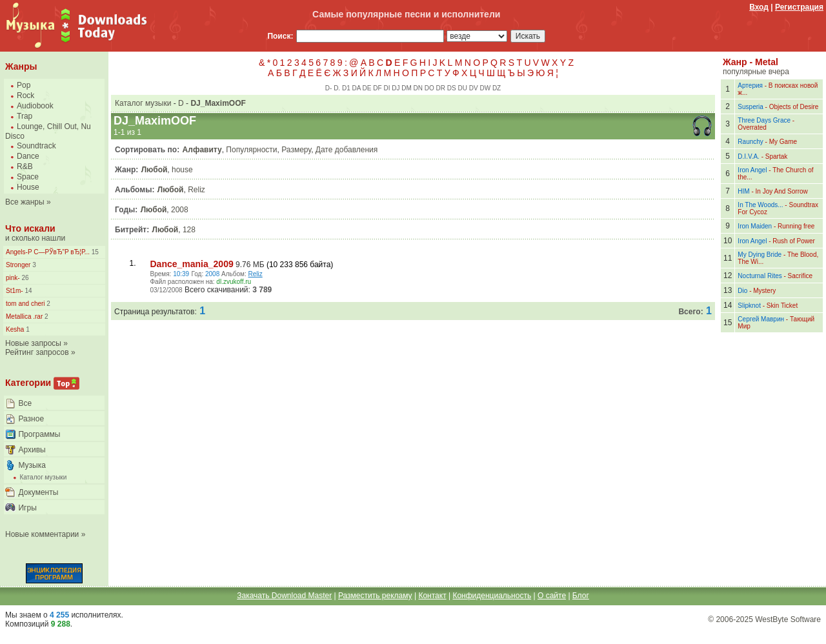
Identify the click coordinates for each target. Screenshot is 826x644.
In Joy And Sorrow (782, 191)
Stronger (18, 265)
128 (189, 230)
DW (485, 88)
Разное (31, 419)
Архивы (32, 450)
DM (407, 88)
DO (429, 88)
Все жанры (25, 202)
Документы (38, 492)
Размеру (296, 150)
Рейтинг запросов (37, 352)
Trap (25, 116)
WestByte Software (788, 619)
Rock (25, 96)
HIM (743, 191)
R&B (25, 166)
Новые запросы (33, 343)
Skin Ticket (782, 306)
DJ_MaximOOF (218, 103)
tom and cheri (25, 304)
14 (28, 291)
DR (441, 88)
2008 (180, 210)
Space (28, 177)
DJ (396, 88)
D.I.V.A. (749, 156)
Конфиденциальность (492, 596)
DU (463, 88)
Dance (28, 156)
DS (452, 88)
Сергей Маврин (761, 319)
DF (377, 88)
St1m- (15, 291)
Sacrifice (800, 276)
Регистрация (799, 7)
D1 (346, 88)
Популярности (251, 150)
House (28, 187)
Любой (155, 170)
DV (474, 88)
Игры (27, 508)
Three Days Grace (764, 120)
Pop (24, 85)
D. (337, 88)
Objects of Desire (794, 107)
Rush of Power (794, 241)
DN (418, 88)
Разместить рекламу (375, 596)
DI (387, 88)
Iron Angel (752, 170)
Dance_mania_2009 (192, 264)
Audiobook (35, 106)
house (182, 170)
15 (94, 252)
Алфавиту (202, 150)
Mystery (764, 291)
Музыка (32, 465)
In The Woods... (760, 205)
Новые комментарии (42, 534)
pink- (13, 278)
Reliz (196, 190)
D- (329, 88)
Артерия (750, 86)
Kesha (15, 329)
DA (356, 88)
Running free (796, 226)
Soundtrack (36, 146)
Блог (581, 596)
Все (25, 403)
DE (367, 88)
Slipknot (749, 306)
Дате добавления (347, 150)
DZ (497, 88)
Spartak (776, 156)
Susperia (750, 107)
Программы (39, 434)
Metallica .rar (24, 317)
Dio (742, 291)
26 (25, 278)
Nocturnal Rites (760, 276)
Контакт (432, 596)
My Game (783, 142)
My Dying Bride (760, 255)
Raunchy (750, 142)
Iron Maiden (755, 226)
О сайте (552, 596)
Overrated (752, 127)
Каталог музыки (43, 477)
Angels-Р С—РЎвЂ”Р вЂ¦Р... (48, 252)
